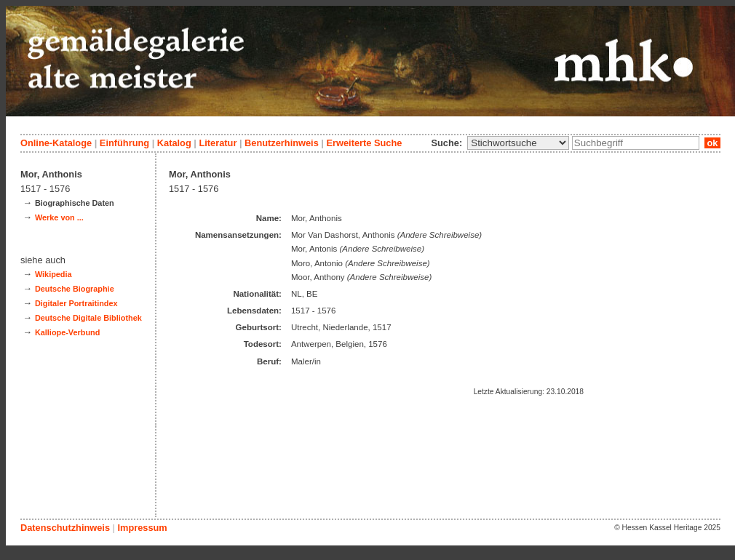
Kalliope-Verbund (67, 332)
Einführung (124, 143)
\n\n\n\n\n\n (518, 143)
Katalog (174, 143)
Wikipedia (53, 274)
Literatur (218, 143)
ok (712, 143)
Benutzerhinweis (282, 143)
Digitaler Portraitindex (76, 303)
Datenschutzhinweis (65, 528)
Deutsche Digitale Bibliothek (88, 318)
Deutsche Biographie (75, 289)
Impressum (142, 528)
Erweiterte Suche (364, 143)
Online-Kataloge (56, 143)
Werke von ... (59, 217)
